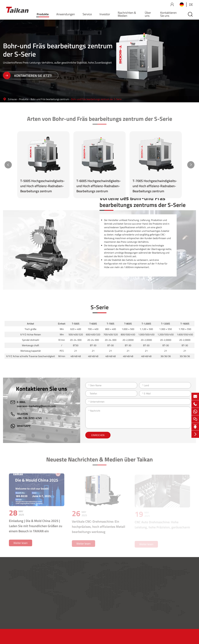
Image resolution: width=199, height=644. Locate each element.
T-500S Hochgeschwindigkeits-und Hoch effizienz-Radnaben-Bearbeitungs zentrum (42, 186)
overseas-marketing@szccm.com (36, 406)
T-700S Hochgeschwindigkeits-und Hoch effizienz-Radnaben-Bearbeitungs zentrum (155, 186)
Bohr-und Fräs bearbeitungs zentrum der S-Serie (96, 99)
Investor (105, 14)
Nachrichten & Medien (127, 14)
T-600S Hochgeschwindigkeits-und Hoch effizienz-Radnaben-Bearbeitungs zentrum (99, 186)
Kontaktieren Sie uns (168, 14)
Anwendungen (66, 14)
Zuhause (12, 99)
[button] (8, 165)
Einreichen (98, 435)
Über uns (148, 14)
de (191, 5)
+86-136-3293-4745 (29, 418)
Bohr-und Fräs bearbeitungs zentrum (50, 99)
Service (87, 14)
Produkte (43, 14)
